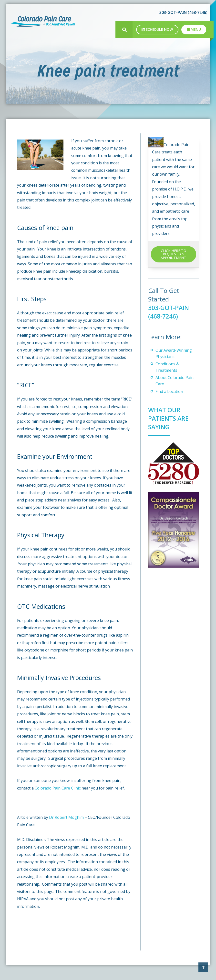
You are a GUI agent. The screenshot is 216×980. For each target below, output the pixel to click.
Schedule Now (157, 29)
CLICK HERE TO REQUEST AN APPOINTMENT (173, 254)
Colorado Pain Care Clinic (58, 788)
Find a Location (169, 391)
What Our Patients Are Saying (169, 418)
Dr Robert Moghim (66, 817)
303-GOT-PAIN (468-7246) (183, 12)
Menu (194, 29)
